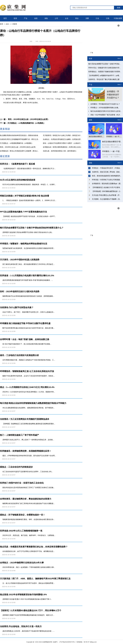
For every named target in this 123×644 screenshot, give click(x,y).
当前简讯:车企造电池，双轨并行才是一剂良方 (21, 626)
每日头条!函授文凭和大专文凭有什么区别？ (106, 111)
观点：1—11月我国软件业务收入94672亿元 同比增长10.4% (27, 387)
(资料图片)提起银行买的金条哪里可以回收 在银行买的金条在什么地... (28, 232)
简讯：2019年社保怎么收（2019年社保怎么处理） (18, 147)
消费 (87, 18)
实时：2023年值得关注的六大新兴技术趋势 (20, 291)
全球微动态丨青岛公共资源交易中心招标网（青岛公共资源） (22, 151)
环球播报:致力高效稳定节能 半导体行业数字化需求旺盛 (25, 323)
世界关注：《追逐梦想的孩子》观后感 (17, 164)
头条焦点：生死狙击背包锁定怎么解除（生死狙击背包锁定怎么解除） (68, 139)
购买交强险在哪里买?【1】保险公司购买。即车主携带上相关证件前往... (112, 147)
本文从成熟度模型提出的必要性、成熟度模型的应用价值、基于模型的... (29, 408)
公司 (56, 18)
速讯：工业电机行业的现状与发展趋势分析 (19, 355)
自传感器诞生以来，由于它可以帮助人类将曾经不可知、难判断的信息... (29, 551)
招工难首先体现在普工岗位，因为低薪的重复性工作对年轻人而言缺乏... (29, 264)
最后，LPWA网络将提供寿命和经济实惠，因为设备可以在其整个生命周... (29, 456)
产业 (26, 18)
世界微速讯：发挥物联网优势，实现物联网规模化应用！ (26, 451)
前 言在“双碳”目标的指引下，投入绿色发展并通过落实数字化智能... (27, 344)
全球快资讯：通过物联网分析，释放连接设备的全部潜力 (26, 499)
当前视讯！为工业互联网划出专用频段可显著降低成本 (25, 419)
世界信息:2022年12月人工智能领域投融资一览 (21, 531)
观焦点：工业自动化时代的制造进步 (16, 467)
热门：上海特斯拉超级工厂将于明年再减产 (19, 435)
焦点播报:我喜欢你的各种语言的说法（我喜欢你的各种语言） (22, 135)
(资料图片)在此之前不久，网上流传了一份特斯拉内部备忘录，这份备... (28, 440)
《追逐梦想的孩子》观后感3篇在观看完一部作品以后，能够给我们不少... (29, 169)
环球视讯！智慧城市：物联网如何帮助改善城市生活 (24, 244)
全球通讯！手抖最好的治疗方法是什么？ (113, 95)
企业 (67, 18)
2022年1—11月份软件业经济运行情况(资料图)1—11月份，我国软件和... (29, 392)
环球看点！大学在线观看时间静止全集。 (105, 108)
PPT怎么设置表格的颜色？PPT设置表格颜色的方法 (23, 212)
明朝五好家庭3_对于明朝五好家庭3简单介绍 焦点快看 (25, 196)
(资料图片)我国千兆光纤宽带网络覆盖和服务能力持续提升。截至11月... (28, 615)
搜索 (119, 8)
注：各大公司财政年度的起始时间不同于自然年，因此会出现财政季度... (29, 583)
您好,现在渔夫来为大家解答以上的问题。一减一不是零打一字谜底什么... (112, 157)
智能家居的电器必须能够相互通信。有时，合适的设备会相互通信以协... (29, 519)
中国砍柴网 (118, 18)
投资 (15, 18)
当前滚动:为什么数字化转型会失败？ (17, 307)
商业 (77, 18)
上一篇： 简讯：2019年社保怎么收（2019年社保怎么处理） (25, 119)
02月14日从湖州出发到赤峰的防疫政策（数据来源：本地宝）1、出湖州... (29, 184)
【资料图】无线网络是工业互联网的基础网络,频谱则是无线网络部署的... (29, 424)
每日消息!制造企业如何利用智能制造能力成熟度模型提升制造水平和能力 (33, 403)
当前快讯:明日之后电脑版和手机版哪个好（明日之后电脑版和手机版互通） (27, 139)
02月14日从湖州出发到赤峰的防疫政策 (18, 180)
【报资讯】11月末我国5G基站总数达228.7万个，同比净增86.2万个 (31, 610)
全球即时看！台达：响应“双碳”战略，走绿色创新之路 (25, 339)
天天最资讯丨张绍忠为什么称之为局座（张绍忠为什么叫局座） (66, 135)
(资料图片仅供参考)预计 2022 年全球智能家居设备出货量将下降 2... (27, 599)
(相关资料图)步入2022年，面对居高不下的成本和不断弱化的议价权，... (28, 631)
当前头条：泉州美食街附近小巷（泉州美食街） (60, 151)
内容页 (15, 24)
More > (120, 58)
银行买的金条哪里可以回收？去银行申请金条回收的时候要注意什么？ (32, 228)
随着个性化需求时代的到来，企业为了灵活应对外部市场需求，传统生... (29, 376)
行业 (97, 18)
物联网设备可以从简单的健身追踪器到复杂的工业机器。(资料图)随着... (28, 296)
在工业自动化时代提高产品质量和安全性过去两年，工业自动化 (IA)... (28, 472)
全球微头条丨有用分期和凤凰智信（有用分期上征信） (63, 147)
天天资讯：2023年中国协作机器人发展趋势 (20, 260)
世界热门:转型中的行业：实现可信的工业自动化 (22, 483)
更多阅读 (5, 129)
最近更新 (5, 156)
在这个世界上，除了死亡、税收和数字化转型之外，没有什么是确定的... (29, 312)
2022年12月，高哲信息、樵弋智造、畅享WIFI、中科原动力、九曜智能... (29, 535)
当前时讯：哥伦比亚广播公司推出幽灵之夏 (104, 79)
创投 (36, 18)
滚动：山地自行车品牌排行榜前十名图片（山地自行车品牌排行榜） (67, 143)
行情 (108, 18)
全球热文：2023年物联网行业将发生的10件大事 (22, 563)
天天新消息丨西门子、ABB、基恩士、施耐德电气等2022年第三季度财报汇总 (35, 579)
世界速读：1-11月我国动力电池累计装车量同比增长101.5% (27, 276)
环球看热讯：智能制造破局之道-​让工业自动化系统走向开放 (27, 371)
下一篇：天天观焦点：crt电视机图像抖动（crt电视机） (23, 123)
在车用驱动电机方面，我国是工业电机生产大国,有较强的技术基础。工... (29, 360)
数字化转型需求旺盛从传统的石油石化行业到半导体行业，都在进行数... (29, 328)
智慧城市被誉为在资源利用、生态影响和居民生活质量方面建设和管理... (29, 248)
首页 (5, 18)
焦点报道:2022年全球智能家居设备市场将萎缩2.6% (23, 595)
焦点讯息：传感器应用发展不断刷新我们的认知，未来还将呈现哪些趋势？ (34, 547)
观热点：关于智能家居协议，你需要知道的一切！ (23, 515)
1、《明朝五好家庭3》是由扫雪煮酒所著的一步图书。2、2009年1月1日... (29, 200)
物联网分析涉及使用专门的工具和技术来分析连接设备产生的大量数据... (29, 503)
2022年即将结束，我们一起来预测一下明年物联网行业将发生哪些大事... (29, 567)
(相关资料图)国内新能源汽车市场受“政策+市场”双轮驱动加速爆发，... (28, 280)
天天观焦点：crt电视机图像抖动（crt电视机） (17, 143)
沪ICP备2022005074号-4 (67, 642)
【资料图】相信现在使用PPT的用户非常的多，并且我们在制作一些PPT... (29, 216)
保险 (46, 18)
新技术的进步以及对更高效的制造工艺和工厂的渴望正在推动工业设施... (29, 488)
